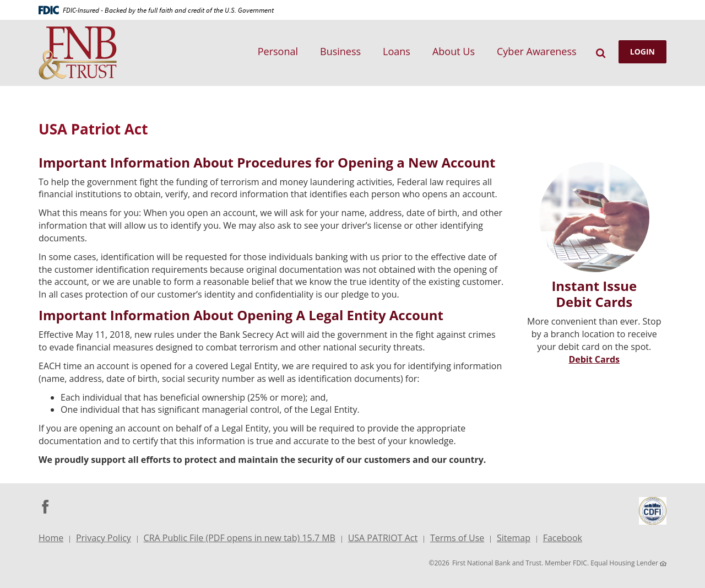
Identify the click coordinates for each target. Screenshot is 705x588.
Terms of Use (457, 538)
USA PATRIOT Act (383, 538)
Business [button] (340, 51)
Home (51, 538)
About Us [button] (454, 51)
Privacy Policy (104, 538)
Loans (397, 51)
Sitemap (514, 538)
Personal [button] (278, 51)
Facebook (563, 539)
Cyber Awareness (537, 51)
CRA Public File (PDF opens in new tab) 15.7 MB (240, 539)
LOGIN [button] (642, 52)
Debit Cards (594, 359)
